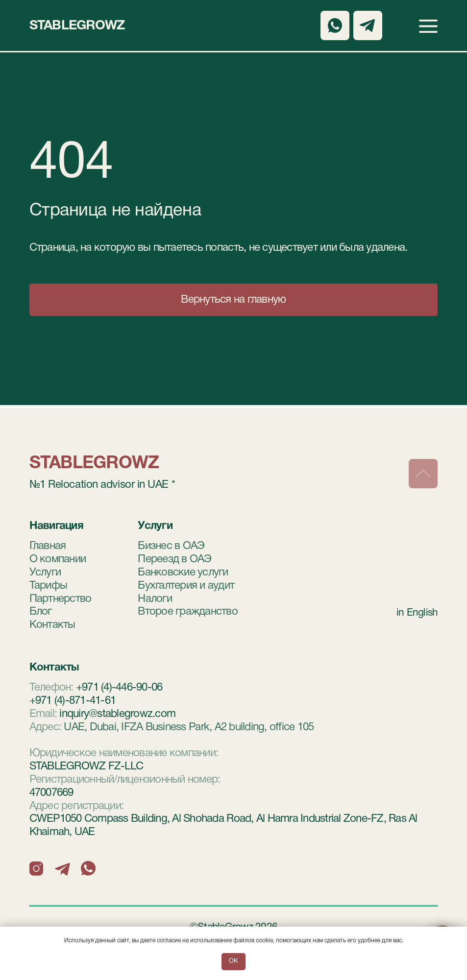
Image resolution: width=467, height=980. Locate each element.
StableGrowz (77, 26)
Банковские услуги (183, 573)
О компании (58, 559)
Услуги (45, 573)
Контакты (52, 625)
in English (417, 613)
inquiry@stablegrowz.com (117, 714)
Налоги (155, 599)
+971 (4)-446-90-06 (119, 688)
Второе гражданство (188, 612)
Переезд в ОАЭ (174, 559)
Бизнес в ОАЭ (171, 546)
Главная (48, 546)
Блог (41, 612)
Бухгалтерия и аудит (186, 586)
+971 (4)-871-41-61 (73, 701)
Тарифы (49, 586)
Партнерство (61, 599)
